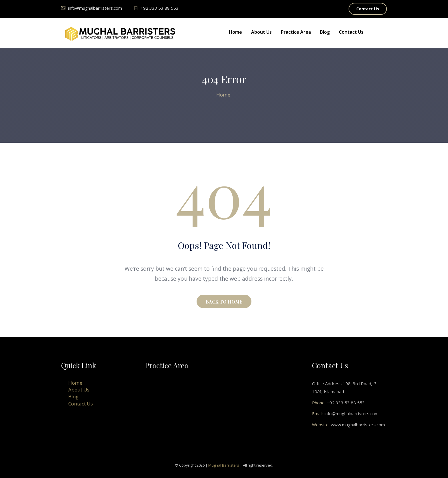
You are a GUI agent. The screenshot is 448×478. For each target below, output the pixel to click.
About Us (261, 32)
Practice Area (296, 32)
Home (235, 32)
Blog (325, 32)
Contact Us (368, 9)
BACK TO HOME (224, 302)
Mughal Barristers (224, 465)
